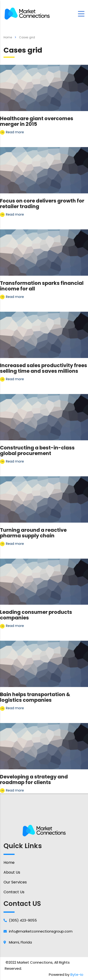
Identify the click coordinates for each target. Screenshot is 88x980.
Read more (12, 132)
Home (8, 37)
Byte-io (77, 975)
